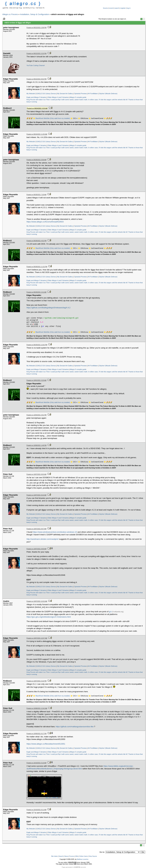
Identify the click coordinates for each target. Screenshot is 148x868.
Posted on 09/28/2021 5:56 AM (36, 160)
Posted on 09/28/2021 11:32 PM (37, 267)
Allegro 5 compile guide (78, 97)
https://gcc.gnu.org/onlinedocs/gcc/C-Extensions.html (49, 617)
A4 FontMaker (93, 94)
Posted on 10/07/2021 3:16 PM (37, 681)
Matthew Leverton (83, 859)
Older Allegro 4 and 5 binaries (58, 97)
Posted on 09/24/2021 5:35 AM (37, 108)
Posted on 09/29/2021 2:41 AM (36, 292)
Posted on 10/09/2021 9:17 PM (37, 734)
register (123, 8)
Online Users (83, 856)
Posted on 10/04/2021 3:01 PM (37, 415)
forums (105, 8)
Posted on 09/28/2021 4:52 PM (37, 241)
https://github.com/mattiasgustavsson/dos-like (75, 727)
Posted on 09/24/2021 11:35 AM (37, 134)
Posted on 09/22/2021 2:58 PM (37, 28)
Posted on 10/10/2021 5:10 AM (36, 763)
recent (111, 8)
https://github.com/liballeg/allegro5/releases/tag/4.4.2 (49, 308)
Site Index (54, 856)
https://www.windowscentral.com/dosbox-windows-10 (55, 532)
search (117, 8)
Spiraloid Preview (80, 94)
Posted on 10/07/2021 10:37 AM (37, 638)
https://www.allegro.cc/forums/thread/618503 (45, 222)
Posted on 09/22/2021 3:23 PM (37, 54)
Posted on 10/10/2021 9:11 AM (36, 810)
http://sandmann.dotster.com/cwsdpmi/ (43, 539)
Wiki (77, 856)
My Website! (31, 94)
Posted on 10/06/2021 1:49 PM (37, 445)
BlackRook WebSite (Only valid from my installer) (53, 118)
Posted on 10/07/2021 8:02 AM (36, 474)
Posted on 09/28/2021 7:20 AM (36, 195)
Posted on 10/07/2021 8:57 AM (36, 529)
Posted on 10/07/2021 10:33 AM (37, 601)
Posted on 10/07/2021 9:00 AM (36, 549)
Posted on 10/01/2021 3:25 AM (36, 380)
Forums (72, 856)
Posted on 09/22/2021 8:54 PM (37, 79)
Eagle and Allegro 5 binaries (36, 97)
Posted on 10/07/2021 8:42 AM (36, 495)
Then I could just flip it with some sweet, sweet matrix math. (67, 100)
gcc (110, 612)
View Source (93, 856)
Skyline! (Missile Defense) (108, 94)
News (66, 856)
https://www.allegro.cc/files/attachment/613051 (46, 744)
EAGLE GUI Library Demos (46, 94)
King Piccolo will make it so (36, 100)
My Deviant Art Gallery (65, 94)
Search (61, 856)
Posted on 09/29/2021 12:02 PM (37, 345)
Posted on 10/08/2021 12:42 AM (37, 708)
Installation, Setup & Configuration (35, 14)
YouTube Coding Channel (36, 65)
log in (129, 8)
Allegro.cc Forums (10, 14)
